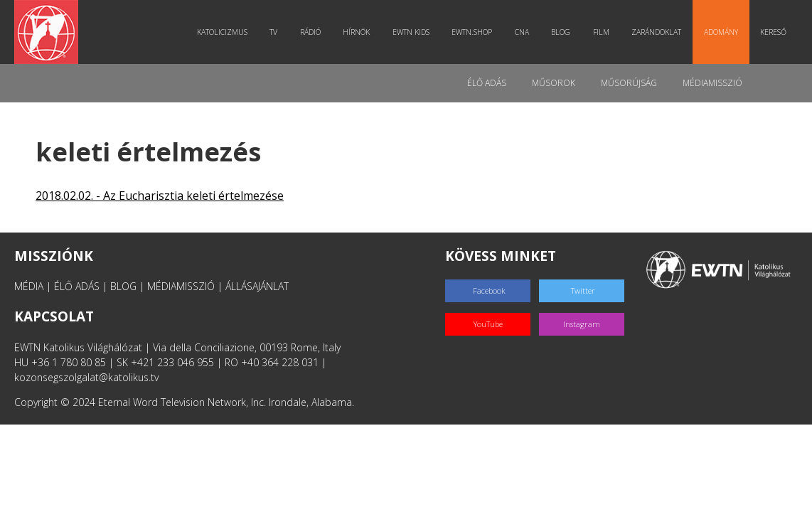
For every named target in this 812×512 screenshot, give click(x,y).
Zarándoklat (656, 32)
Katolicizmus (222, 32)
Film (601, 32)
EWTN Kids (411, 32)
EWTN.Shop (472, 32)
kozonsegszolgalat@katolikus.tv (86, 377)
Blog (561, 32)
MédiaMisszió (712, 83)
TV (273, 32)
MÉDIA (29, 286)
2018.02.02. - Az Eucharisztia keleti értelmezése (160, 196)
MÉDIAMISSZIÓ (181, 286)
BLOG (123, 286)
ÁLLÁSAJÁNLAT (257, 286)
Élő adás (487, 83)
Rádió (310, 32)
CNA (522, 32)
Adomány (721, 32)
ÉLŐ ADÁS (77, 286)
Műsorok (554, 83)
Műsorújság (629, 83)
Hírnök (356, 32)
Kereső (773, 32)
